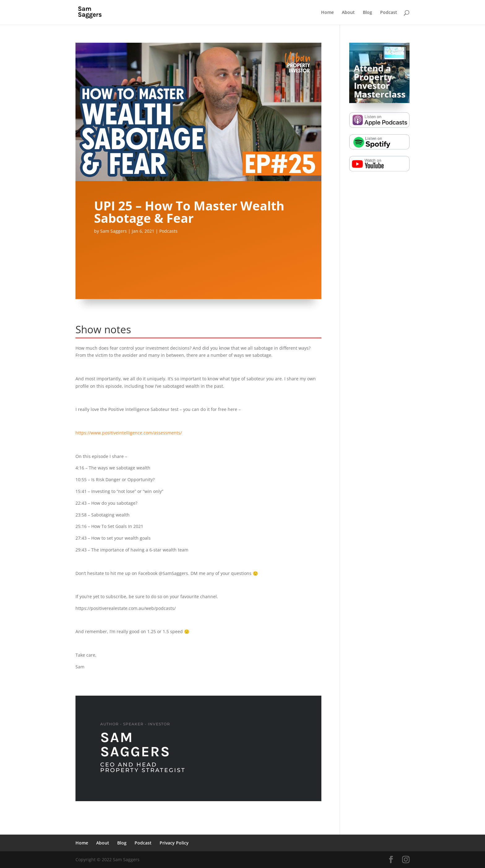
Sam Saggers (114, 231)
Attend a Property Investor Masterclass (380, 81)
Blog (367, 13)
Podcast (389, 13)
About (348, 13)
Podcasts (168, 231)
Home (327, 13)
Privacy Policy (174, 843)
